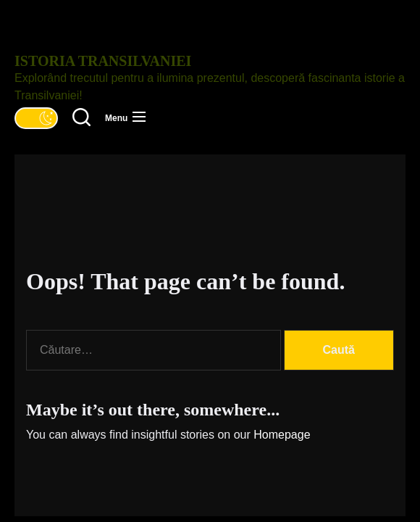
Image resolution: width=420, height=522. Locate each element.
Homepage (282, 435)
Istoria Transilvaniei (103, 61)
